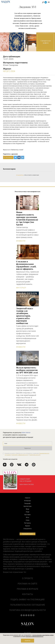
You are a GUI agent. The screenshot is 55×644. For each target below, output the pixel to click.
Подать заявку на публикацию (27, 600)
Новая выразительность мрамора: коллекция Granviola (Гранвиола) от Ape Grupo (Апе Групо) (27, 218)
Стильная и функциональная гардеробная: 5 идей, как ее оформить (26, 265)
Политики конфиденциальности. (35, 637)
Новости (28, 498)
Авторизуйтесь (20, 175)
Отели (28, 520)
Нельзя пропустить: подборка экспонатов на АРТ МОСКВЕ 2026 (27, 370)
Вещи (27, 509)
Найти (46, 2)
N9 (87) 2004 (9, 71)
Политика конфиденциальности (27, 610)
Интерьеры (28, 501)
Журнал (28, 526)
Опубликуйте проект (27, 534)
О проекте (28, 578)
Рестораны (27, 523)
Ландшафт (27, 503)
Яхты (28, 517)
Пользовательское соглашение (28, 605)
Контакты (27, 594)
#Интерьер (21, 288)
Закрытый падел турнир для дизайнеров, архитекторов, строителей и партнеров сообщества (25, 316)
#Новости (21, 241)
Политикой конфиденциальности (20, 455)
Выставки (27, 515)
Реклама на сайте (27, 584)
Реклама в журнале (28, 589)
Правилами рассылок (35, 455)
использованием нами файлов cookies (43, 635)
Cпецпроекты (27, 529)
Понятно (28, 641)
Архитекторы (28, 506)
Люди (27, 512)
